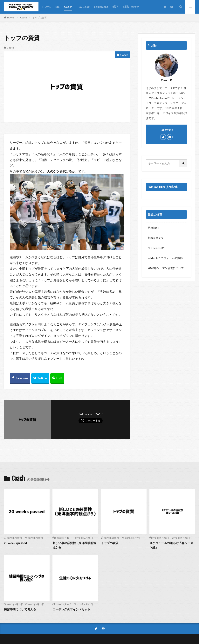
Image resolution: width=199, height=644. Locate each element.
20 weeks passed (15, 543)
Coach (68, 7)
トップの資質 (40, 18)
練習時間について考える (20, 609)
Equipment (101, 7)
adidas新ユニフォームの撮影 (165, 258)
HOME (47, 7)
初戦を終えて (156, 238)
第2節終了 (154, 228)
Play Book (83, 7)
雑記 (115, 7)
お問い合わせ (131, 7)
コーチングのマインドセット (71, 609)
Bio (58, 7)
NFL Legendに (156, 248)
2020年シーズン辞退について (166, 268)
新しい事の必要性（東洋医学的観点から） (74, 545)
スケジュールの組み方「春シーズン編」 (171, 545)
